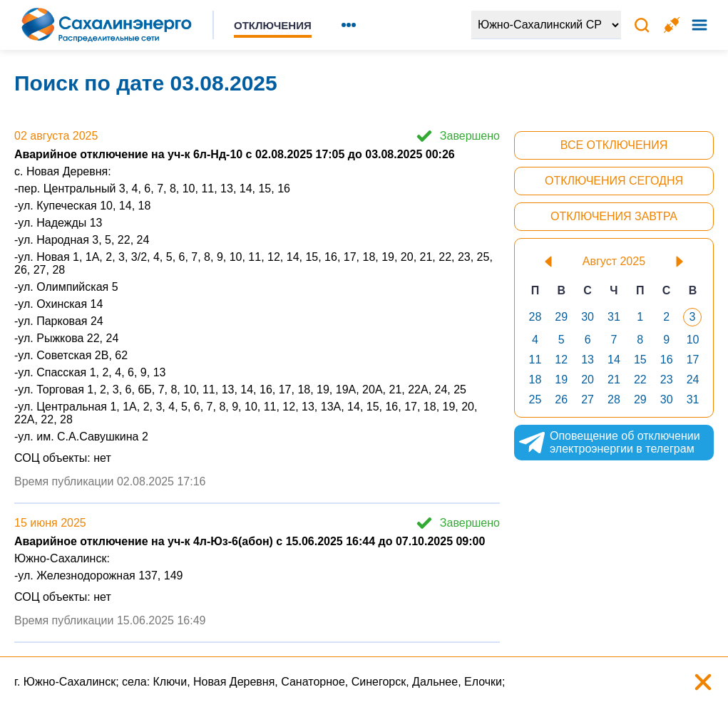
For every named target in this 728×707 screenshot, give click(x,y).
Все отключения (614, 145)
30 (588, 317)
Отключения (273, 25)
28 (535, 317)
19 (561, 380)
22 (640, 380)
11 (535, 360)
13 (588, 360)
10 (693, 340)
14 (614, 360)
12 (561, 360)
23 (667, 380)
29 (561, 317)
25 (535, 399)
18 (535, 380)
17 (693, 360)
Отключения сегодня (614, 181)
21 (614, 380)
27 (588, 399)
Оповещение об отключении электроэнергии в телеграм (609, 443)
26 (561, 399)
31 (614, 317)
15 (640, 360)
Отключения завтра (614, 216)
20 (588, 380)
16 (667, 360)
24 (693, 380)
